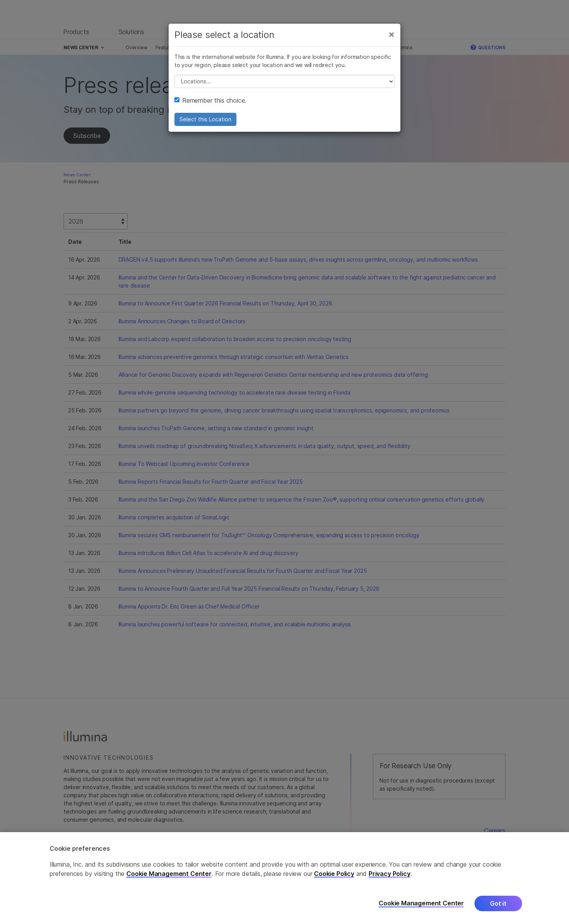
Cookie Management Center (169, 877)
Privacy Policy (390, 877)
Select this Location (205, 119)
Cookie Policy (334, 877)
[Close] (391, 34)
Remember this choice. (210, 100)
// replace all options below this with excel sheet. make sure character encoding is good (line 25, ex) (284, 81)
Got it (498, 907)
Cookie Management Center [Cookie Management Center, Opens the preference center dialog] (421, 907)
